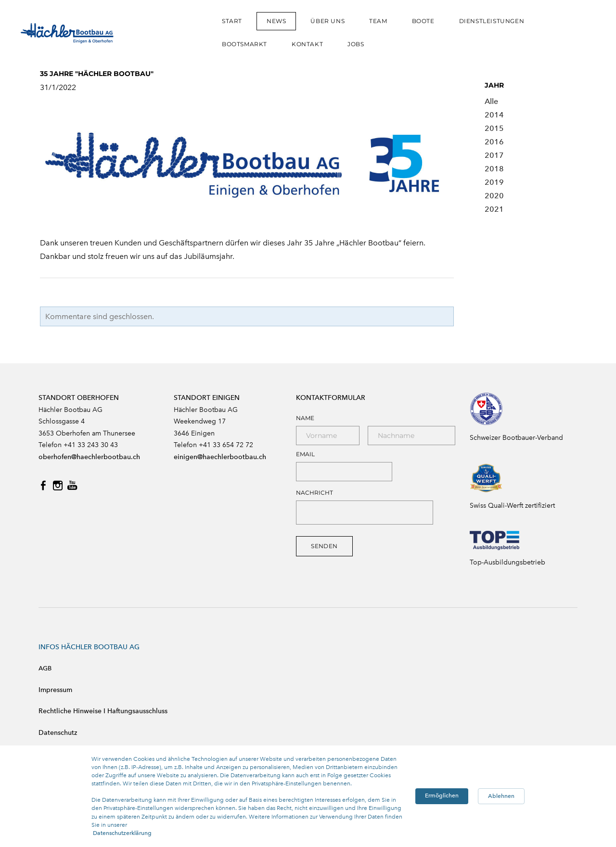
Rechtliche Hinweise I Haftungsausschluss (103, 711)
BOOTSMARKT (244, 44)
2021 (494, 209)
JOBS (356, 44)
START (232, 21)
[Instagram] (58, 486)
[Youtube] (72, 486)
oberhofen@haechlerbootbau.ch (89, 457)
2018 (494, 169)
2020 (494, 196)
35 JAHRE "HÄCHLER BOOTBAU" (97, 74)
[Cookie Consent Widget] (308, 796)
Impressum (55, 690)
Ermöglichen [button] (442, 796)
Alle (491, 101)
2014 (494, 115)
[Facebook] (43, 486)
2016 (494, 142)
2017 (494, 155)
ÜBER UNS (327, 21)
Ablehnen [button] (501, 796)
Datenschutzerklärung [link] (122, 833)
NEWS (276, 21)
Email (305, 454)
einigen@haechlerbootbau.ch (220, 457)
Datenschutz (58, 733)
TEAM (378, 21)
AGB (45, 668)
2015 (494, 128)
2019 (494, 182)
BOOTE (423, 21)
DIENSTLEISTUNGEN (492, 21)
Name (305, 418)
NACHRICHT (314, 493)
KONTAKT (307, 44)
